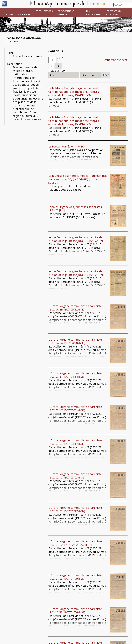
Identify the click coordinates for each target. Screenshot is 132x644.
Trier (106, 75)
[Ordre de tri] (90, 75)
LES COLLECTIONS (44, 11)
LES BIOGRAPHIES (93, 13)
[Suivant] (58, 66)
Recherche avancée (115, 60)
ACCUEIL (10, 14)
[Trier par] (64, 75)
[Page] (53, 60)
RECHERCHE (24, 14)
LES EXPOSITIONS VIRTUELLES (65, 13)
